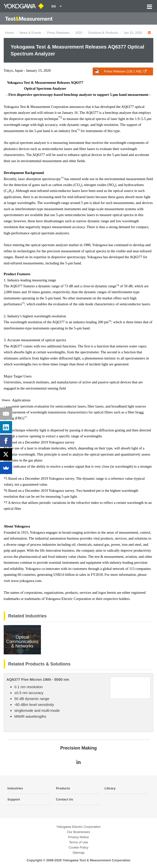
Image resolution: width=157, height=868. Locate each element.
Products (63, 788)
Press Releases (58, 33)
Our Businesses (78, 832)
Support (14, 799)
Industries (15, 788)
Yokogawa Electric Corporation (79, 827)
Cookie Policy (79, 847)
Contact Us (65, 799)
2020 (79, 33)
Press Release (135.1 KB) (121, 71)
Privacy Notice (78, 837)
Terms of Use (79, 842)
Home (9, 33)
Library (110, 788)
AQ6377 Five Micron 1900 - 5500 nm (38, 679)
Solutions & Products (103, 33)
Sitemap (78, 853)
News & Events (30, 33)
